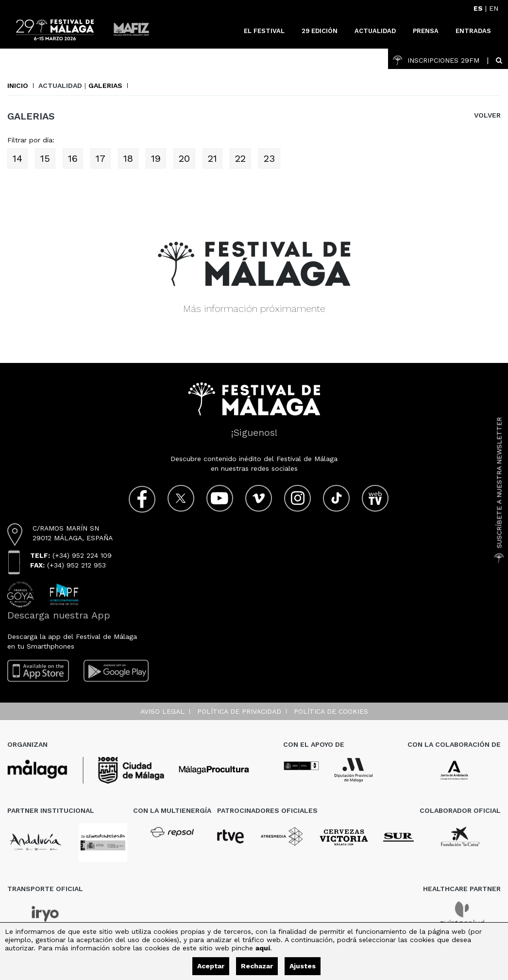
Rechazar (257, 966)
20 (184, 158)
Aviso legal (162, 711)
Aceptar (211, 966)
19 (156, 158)
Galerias (105, 86)
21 (212, 158)
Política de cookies (331, 711)
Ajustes (303, 966)
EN (494, 8)
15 (45, 158)
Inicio (18, 86)
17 (101, 158)
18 (128, 158)
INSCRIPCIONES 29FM (436, 60)
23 (269, 158)
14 (17, 158)
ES (478, 8)
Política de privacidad (239, 711)
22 (240, 158)
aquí (263, 948)
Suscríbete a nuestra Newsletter (499, 490)
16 (73, 158)
